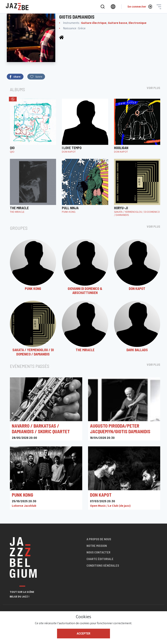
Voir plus (154, 88)
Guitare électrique (94, 23)
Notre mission (97, 546)
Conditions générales (103, 565)
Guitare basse (118, 23)
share (15, 77)
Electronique (138, 23)
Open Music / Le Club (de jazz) (110, 506)
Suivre (36, 77)
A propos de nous (99, 539)
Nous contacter (98, 552)
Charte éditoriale (100, 559)
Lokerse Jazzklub (24, 506)
